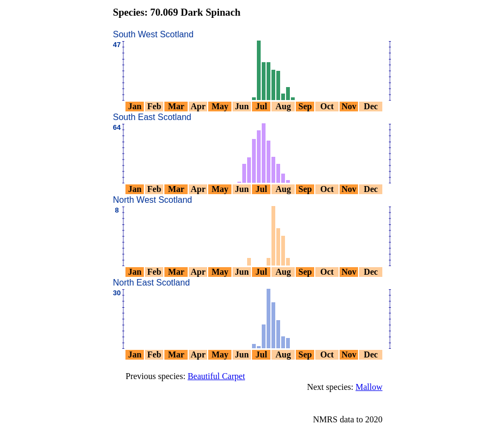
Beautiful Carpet (216, 376)
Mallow (369, 387)
